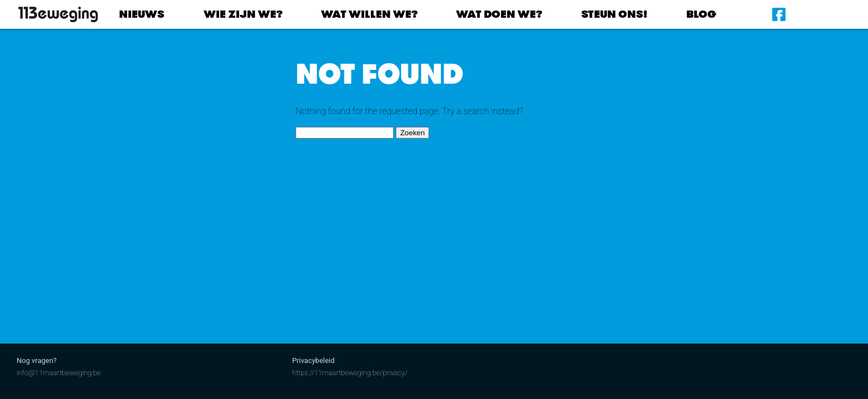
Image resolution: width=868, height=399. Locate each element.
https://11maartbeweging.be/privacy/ (350, 373)
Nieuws (142, 14)
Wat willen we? (369, 14)
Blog (701, 14)
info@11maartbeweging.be (59, 373)
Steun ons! (614, 14)
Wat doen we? (499, 14)
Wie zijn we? (243, 14)
